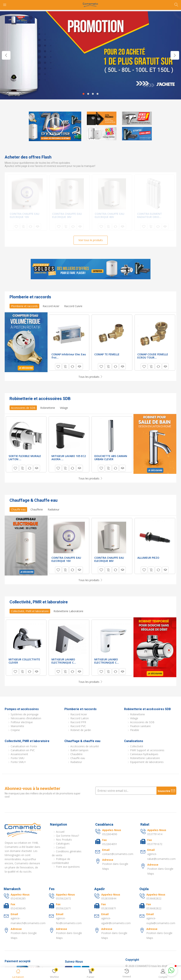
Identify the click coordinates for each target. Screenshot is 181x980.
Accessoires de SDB (23, 408)
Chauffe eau (18, 509)
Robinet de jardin (81, 730)
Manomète (17, 726)
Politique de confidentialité (61, 861)
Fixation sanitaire (140, 726)
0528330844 (109, 898)
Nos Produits (64, 840)
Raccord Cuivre (73, 306)
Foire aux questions (68, 867)
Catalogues (63, 843)
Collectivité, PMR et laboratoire (30, 611)
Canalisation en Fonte (24, 746)
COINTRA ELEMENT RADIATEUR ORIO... (150, 215)
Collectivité (137, 746)
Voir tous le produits (91, 240)
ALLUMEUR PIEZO (148, 558)
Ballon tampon (79, 750)
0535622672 (63, 898)
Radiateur (54, 509)
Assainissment (19, 754)
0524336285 (18, 898)
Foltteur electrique (22, 722)
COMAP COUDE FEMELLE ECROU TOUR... (153, 356)
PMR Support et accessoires (147, 750)
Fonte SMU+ (18, 762)
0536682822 (154, 898)
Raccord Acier (51, 306)
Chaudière (76, 754)
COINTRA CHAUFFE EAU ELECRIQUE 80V (109, 215)
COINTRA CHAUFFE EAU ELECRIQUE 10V (25, 215)
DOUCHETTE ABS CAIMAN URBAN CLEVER (111, 458)
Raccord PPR (78, 722)
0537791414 (155, 834)
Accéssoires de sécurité (85, 746)
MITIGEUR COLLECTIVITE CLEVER (24, 661)
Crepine (15, 730)
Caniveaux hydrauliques (144, 754)
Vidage (64, 408)
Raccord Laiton (80, 718)
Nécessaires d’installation (26, 718)
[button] (90, 974)
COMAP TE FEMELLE (107, 354)
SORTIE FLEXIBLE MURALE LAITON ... (25, 458)
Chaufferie (37, 509)
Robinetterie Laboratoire (68, 611)
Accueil (60, 832)
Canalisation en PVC (23, 750)
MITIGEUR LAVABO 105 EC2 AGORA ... (69, 458)
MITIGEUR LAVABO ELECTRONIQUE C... (64, 661)
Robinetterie (48, 408)
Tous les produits (91, 377)
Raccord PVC (78, 726)
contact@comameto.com (118, 854)
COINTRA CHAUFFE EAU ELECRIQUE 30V (67, 215)
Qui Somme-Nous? (67, 836)
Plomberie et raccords (24, 306)
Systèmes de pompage (25, 714)
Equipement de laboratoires (147, 762)
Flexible (135, 730)
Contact (61, 847)
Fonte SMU (18, 758)
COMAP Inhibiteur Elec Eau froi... (69, 356)
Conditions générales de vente (67, 853)
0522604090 (110, 834)
